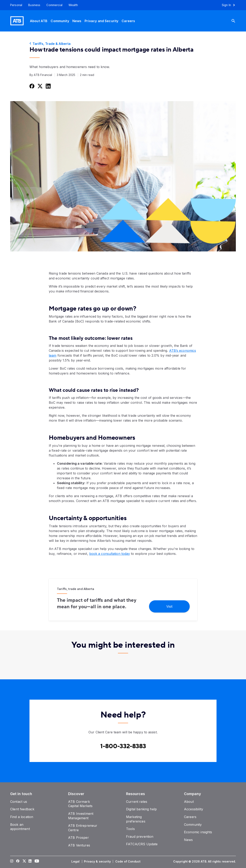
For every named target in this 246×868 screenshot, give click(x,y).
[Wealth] (73, 5)
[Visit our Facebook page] (18, 862)
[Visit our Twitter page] (24, 862)
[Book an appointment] (20, 827)
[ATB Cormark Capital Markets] (80, 804)
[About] (189, 802)
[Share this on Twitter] (40, 86)
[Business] (34, 5)
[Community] (60, 21)
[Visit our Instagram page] (12, 862)
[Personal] (15, 5)
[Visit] (169, 606)
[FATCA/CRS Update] (142, 844)
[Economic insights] (198, 832)
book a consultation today (110, 554)
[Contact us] (19, 802)
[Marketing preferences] (136, 819)
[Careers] (128, 21)
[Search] (236, 21)
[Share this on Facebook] (32, 86)
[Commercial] (54, 5)
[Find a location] (22, 817)
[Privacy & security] (98, 862)
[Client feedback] (22, 809)
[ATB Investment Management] (81, 816)
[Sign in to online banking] (230, 5)
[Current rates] (137, 802)
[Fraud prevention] (140, 837)
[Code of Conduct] (128, 862)
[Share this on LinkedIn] (48, 86)
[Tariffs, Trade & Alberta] (123, 44)
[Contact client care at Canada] (123, 746)
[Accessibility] (194, 809)
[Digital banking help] (141, 809)
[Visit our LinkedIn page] (30, 862)
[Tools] (130, 829)
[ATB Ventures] (79, 845)
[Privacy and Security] (101, 21)
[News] (77, 21)
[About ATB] (39, 21)
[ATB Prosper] (78, 838)
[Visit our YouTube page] (36, 862)
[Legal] (76, 862)
